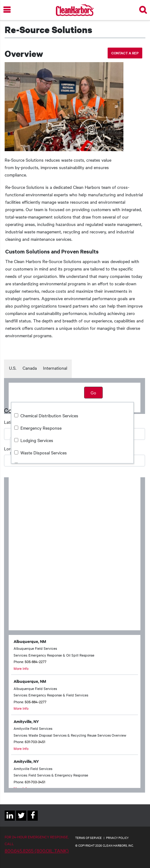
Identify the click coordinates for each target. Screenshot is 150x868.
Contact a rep (125, 53)
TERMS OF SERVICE (88, 838)
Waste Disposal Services (44, 453)
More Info (21, 668)
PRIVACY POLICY (117, 838)
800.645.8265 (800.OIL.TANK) (37, 850)
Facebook (33, 821)
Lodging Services (37, 440)
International (55, 368)
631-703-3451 (35, 742)
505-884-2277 (36, 662)
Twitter (21, 821)
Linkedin (10, 821)
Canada (30, 368)
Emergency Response (41, 428)
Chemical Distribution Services (49, 415)
